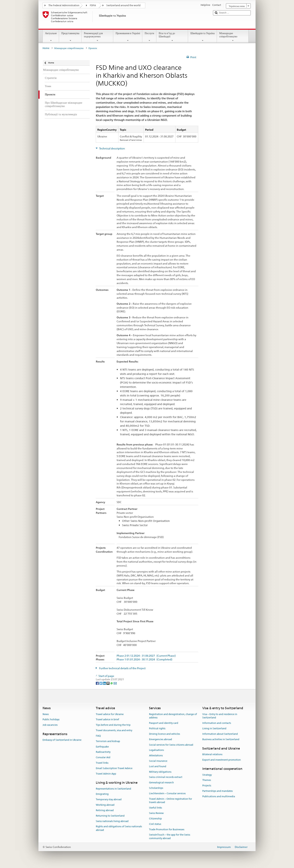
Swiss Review (156, 813)
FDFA (93, 5)
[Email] (115, 683)
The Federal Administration (64, 5)
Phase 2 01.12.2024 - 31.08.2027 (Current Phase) (146, 656)
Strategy (207, 775)
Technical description (112, 148)
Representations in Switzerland (113, 789)
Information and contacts (217, 723)
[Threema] (108, 683)
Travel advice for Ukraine (110, 714)
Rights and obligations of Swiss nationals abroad (119, 828)
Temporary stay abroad (109, 800)
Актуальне (51, 37)
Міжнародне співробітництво (233, 37)
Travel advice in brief (107, 720)
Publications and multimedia (219, 796)
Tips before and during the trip (113, 725)
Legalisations (156, 750)
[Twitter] (101, 683)
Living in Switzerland (214, 728)
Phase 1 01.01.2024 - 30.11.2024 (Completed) (144, 660)
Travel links (102, 763)
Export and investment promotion (222, 760)
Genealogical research (161, 782)
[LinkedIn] (105, 683)
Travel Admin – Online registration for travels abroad (171, 801)
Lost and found (158, 766)
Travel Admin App (106, 774)
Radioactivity (103, 752)
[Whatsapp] (112, 683)
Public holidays (51, 720)
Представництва (70, 37)
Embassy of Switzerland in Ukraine (62, 740)
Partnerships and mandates (217, 791)
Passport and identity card (164, 723)
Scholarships (156, 788)
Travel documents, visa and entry (114, 730)
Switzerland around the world (123, 5)
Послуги (149, 37)
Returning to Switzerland (110, 816)
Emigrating (102, 794)
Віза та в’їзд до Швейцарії (172, 37)
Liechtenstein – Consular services (167, 793)
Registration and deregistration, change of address (173, 716)
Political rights (157, 728)
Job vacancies (50, 725)
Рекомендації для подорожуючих (97, 37)
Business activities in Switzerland (221, 739)
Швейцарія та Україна (202, 37)
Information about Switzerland (220, 734)
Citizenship (155, 819)
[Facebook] (98, 683)
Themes (207, 780)
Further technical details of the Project (122, 668)
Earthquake (102, 747)
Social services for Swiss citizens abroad (171, 745)
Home (46, 48)
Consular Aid (103, 757)
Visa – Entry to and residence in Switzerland (220, 716)
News (46, 714)
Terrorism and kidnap (108, 741)
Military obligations (160, 772)
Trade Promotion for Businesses (167, 829)
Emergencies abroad (160, 739)
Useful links (156, 808)
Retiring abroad (105, 810)
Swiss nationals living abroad (112, 821)
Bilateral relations (212, 754)
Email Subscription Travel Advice (114, 768)
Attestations (156, 755)
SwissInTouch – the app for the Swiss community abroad (170, 837)
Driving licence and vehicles (165, 734)
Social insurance (158, 761)
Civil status (155, 824)
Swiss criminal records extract (166, 777)
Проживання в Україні (128, 37)
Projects (207, 786)
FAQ (98, 736)
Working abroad (105, 805)
